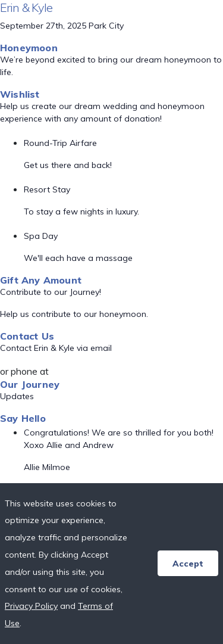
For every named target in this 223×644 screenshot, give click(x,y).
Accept (188, 564)
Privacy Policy (31, 606)
